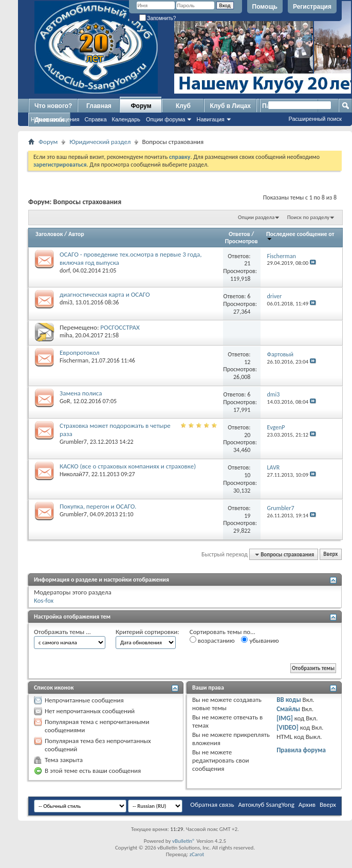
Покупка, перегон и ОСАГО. (98, 506)
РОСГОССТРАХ (120, 327)
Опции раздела (256, 217)
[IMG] (285, 718)
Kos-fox (44, 600)
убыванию (260, 640)
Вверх (330, 555)
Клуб (183, 106)
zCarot (197, 854)
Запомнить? (158, 18)
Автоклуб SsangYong (266, 804)
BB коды (289, 700)
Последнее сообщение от (300, 236)
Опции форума (165, 119)
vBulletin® (184, 841)
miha (66, 335)
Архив (307, 804)
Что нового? (53, 106)
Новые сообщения (55, 119)
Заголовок (49, 234)
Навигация (210, 119)
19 (247, 516)
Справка (95, 119)
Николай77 (74, 474)
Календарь (126, 119)
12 (247, 362)
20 (247, 435)
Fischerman (74, 360)
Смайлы (288, 709)
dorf (65, 270)
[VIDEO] (288, 727)
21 (247, 263)
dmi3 (66, 302)
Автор (76, 234)
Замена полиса (81, 393)
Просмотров (242, 241)
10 (247, 475)
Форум (141, 106)
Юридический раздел (100, 142)
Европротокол (79, 352)
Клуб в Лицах (230, 106)
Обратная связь (212, 804)
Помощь (265, 7)
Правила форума (301, 750)
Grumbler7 (73, 442)
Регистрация (312, 7)
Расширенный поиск (315, 119)
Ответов (239, 234)
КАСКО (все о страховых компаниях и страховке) (128, 466)
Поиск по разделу (308, 217)
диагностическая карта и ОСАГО (105, 294)
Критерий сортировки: (147, 632)
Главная (99, 106)
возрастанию (212, 640)
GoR (65, 401)
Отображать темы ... (62, 632)
